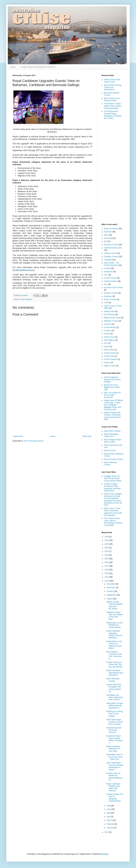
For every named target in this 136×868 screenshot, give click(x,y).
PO (105, 241)
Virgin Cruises (110, 366)
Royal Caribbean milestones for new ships (113, 749)
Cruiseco (108, 331)
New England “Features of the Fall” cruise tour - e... (115, 655)
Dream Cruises (110, 299)
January (110, 828)
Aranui (107, 347)
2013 (107, 581)
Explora (107, 363)
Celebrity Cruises (111, 257)
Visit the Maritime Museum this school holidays (112, 380)
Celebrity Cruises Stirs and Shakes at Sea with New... (115, 616)
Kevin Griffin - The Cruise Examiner (111, 264)
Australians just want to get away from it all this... (115, 697)
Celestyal (108, 260)
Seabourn (108, 296)
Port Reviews (110, 315)
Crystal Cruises (110, 278)
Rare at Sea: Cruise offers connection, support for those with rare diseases (113, 512)
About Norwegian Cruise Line (111, 435)
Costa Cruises (110, 353)
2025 (107, 540)
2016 (107, 570)
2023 (107, 548)
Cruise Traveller (111, 359)
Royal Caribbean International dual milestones (115, 673)
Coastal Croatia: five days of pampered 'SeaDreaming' (115, 798)
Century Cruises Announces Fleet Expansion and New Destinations (112, 487)
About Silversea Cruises (113, 680)
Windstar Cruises (111, 321)
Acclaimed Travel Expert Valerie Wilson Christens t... (115, 739)
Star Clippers (109, 340)
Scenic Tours (109, 337)
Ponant (107, 334)
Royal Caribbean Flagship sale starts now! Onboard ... (113, 787)
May (109, 813)
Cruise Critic (109, 356)
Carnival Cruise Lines (113, 248)
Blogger (105, 854)
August (110, 599)
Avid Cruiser (109, 350)
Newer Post (18, 436)
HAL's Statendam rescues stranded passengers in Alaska (115, 766)
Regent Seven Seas (112, 318)
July (109, 806)
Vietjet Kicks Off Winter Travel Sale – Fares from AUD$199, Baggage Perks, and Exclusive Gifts (113, 405)
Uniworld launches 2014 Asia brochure (114, 730)
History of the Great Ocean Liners (112, 81)
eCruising (108, 238)
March (110, 820)
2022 (107, 551)
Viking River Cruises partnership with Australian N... (115, 706)
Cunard (107, 268)
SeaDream (108, 272)
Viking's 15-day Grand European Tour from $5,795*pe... (114, 605)
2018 (107, 562)
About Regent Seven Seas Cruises (113, 441)
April (109, 817)
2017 (107, 566)
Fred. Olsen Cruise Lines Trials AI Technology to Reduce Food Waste (113, 522)
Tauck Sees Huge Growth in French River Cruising (115, 722)
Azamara (108, 324)
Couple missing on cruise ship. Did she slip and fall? (114, 665)
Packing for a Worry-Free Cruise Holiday (115, 714)
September (112, 595)
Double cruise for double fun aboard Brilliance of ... (114, 777)
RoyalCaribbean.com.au (24, 270)
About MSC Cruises (112, 431)
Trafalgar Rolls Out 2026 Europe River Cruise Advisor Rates (113, 479)
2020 (107, 555)
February (111, 824)
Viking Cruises (110, 253)
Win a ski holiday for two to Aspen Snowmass (112, 395)
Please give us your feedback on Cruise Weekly (115, 625)
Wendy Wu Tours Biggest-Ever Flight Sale (112, 387)
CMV (106, 303)
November (111, 588)
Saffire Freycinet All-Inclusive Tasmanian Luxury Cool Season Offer (112, 416)
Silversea (108, 232)
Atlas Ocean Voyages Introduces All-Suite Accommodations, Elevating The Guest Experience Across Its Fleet (113, 499)
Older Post (87, 436)
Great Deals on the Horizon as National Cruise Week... (114, 645)
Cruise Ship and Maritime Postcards (38, 67)
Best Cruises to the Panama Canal (112, 99)
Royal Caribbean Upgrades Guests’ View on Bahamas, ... (114, 634)
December (111, 584)
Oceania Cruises (111, 293)
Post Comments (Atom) (34, 441)
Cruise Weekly (110, 327)
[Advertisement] (52, 409)
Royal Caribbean (26, 299)
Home (13, 67)
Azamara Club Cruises (113, 288)
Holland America (111, 281)
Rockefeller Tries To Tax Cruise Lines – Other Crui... (115, 757)
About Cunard (110, 450)
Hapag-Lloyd (109, 311)
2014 (107, 577)
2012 (107, 832)
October (110, 591)
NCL (106, 284)
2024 (107, 544)
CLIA (106, 275)
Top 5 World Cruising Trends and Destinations (113, 87)
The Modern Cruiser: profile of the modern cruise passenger (113, 106)
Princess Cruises (111, 245)
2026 (107, 537)
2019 (107, 559)
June (109, 809)
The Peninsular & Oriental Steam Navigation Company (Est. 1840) (113, 115)
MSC (106, 235)
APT (106, 343)
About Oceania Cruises (114, 459)
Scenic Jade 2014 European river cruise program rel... (114, 688)
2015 (107, 573)
